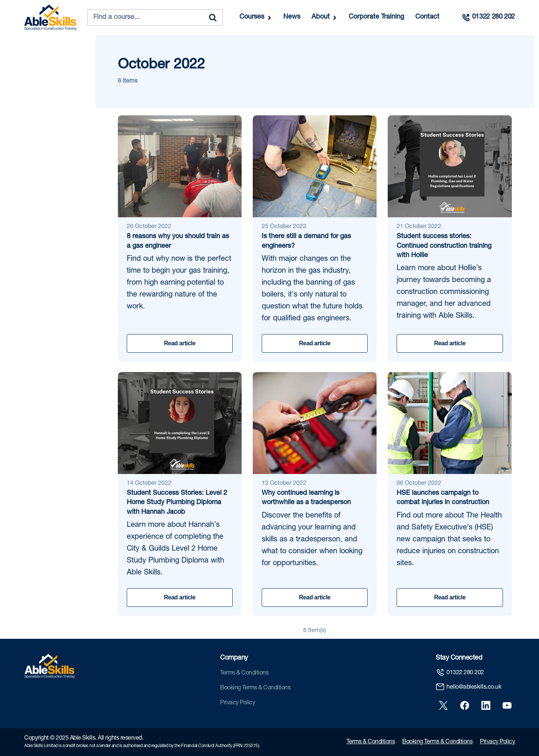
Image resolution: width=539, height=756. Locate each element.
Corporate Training (376, 17)
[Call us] (488, 17)
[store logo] (50, 17)
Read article (180, 343)
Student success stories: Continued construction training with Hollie (444, 246)
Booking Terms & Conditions (255, 688)
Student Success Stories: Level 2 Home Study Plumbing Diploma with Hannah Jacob (177, 503)
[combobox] (155, 17)
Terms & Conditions (244, 673)
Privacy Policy (238, 703)
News (292, 17)
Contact (427, 17)
